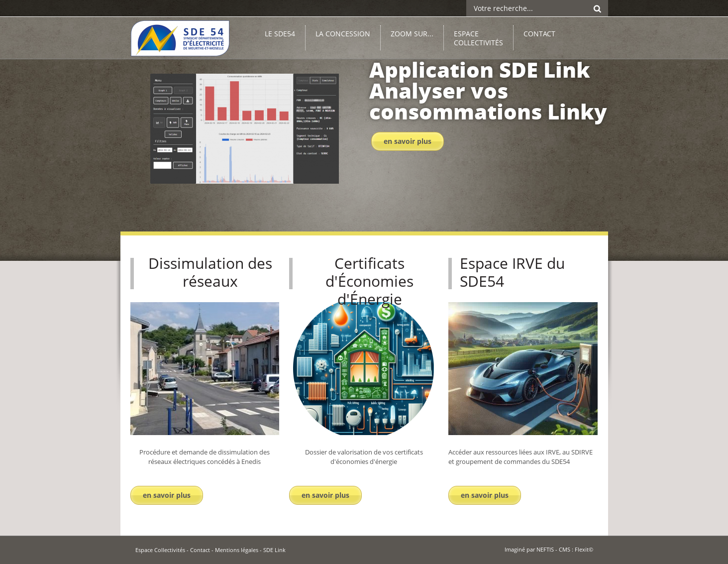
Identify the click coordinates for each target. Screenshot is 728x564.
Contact (200, 550)
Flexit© (584, 549)
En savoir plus (408, 141)
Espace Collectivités (160, 550)
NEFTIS (545, 549)
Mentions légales (237, 550)
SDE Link (274, 550)
